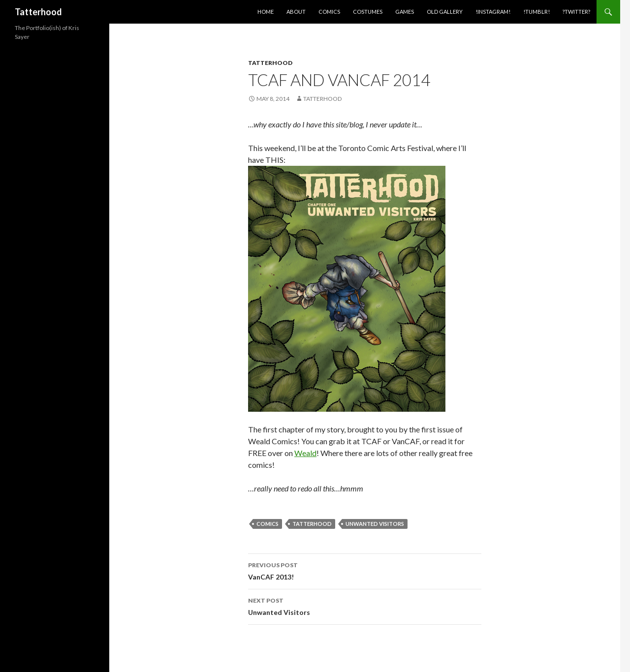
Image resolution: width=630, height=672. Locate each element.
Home (266, 12)
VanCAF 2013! (365, 570)
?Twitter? (576, 12)
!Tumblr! (536, 12)
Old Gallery (445, 12)
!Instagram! (493, 12)
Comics (329, 12)
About (296, 12)
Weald (305, 453)
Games (405, 12)
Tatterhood (38, 12)
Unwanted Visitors (375, 524)
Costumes (368, 12)
